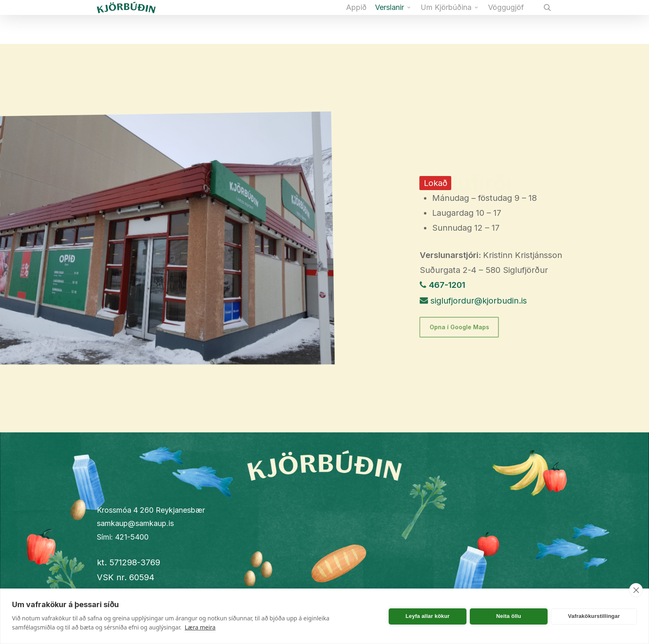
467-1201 (447, 285)
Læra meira (200, 627)
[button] (459, 327)
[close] (636, 590)
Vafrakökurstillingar (594, 616)
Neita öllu (509, 616)
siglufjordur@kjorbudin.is (479, 301)
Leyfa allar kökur (428, 616)
